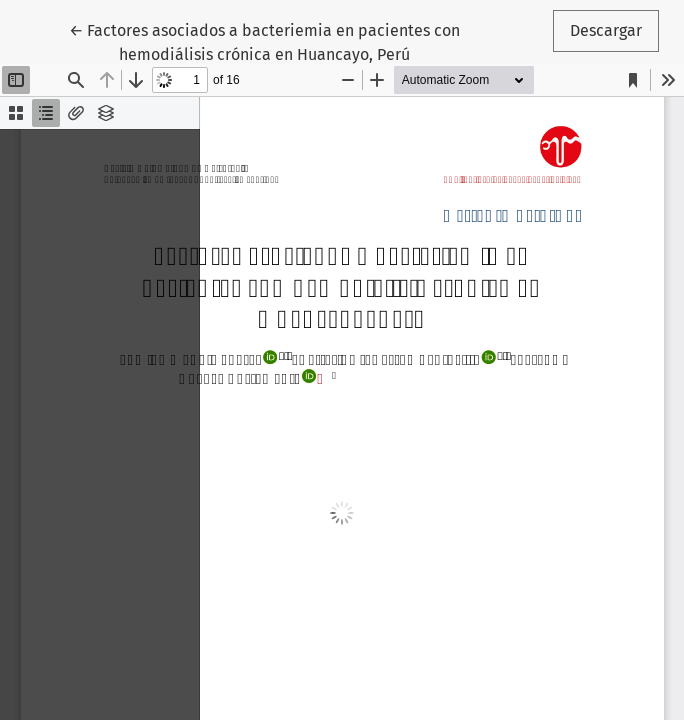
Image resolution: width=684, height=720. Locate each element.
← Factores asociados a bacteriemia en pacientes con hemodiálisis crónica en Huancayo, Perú (264, 41)
